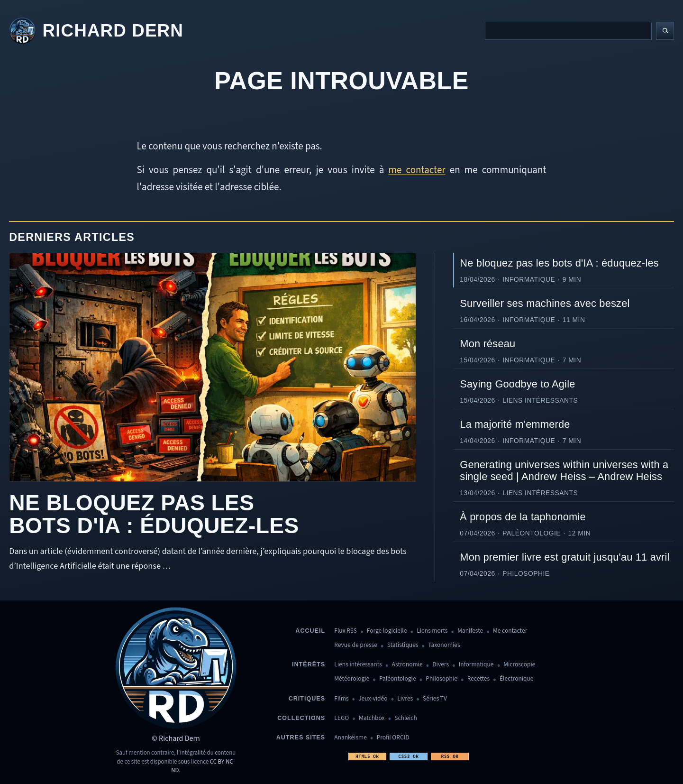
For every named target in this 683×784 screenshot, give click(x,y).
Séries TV (435, 699)
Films (341, 699)
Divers (441, 665)
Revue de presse (356, 645)
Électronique (517, 679)
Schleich (405, 718)
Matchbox (372, 718)
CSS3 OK (408, 756)
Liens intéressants (358, 665)
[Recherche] (568, 31)
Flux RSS (346, 631)
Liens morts (432, 631)
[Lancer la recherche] (665, 31)
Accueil (310, 631)
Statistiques (403, 645)
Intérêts (309, 664)
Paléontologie (398, 679)
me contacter (417, 170)
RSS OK (450, 756)
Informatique (476, 665)
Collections (301, 718)
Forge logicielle (387, 631)
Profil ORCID (393, 738)
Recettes (478, 679)
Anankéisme (351, 738)
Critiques (307, 699)
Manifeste (470, 631)
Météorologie (352, 679)
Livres (405, 699)
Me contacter (510, 631)
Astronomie (407, 665)
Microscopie (519, 665)
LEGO (341, 718)
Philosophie (442, 679)
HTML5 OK (367, 756)
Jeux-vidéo (373, 699)
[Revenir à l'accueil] (96, 31)
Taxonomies (444, 645)
